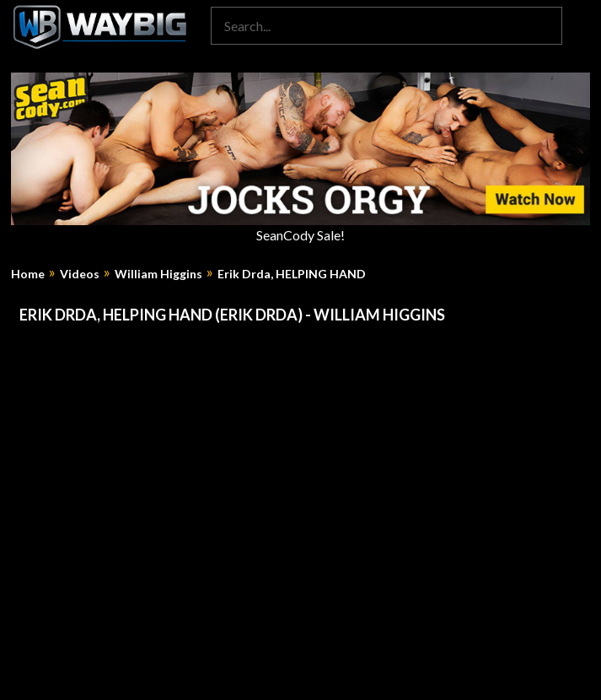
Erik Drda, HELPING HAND (292, 274)
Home (28, 274)
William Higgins (158, 274)
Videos (80, 274)
